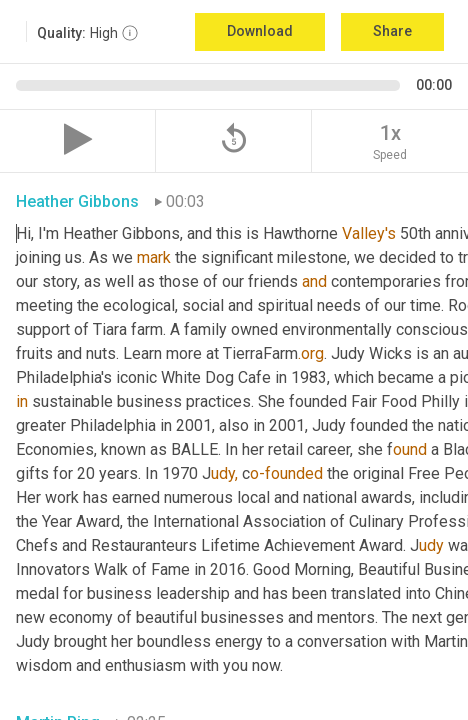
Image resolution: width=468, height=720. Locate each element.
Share (392, 31)
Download (260, 31)
